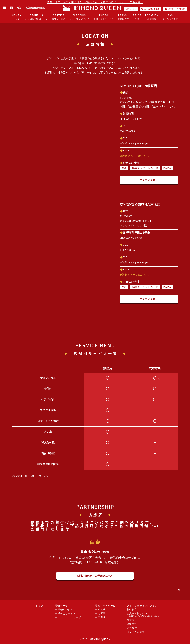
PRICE (137, 17)
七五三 (102, 614)
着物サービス (63, 606)
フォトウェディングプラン (142, 606)
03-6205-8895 (150, 9)
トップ (39, 606)
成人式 (102, 610)
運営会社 (132, 628)
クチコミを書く (149, 180)
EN (135, 9)
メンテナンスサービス (71, 618)
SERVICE (59, 17)
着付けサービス (67, 614)
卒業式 (102, 618)
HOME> (17, 17)
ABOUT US (36, 17)
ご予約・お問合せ (175, 9)
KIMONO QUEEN (100, 639)
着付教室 (132, 610)
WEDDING (80, 17)
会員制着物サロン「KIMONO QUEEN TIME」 (143, 615)
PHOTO (104, 17)
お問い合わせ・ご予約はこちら (95, 576)
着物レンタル (66, 610)
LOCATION (152, 17)
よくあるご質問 (136, 632)
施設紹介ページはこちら (134, 156)
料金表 (131, 620)
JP (127, 9)
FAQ (170, 17)
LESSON (123, 17)
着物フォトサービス (107, 606)
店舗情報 (132, 624)
